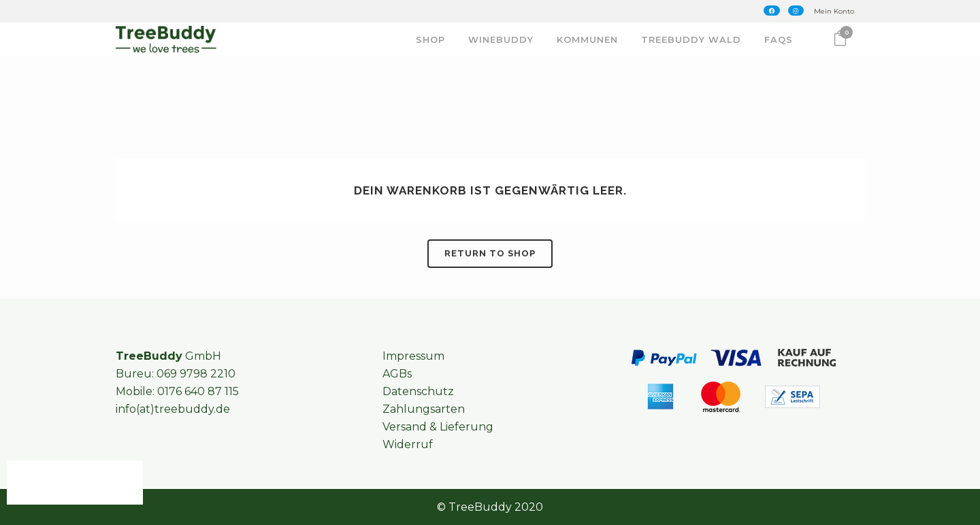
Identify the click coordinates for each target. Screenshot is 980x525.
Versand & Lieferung (438, 427)
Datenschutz (418, 391)
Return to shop (490, 253)
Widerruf (408, 444)
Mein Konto (834, 11)
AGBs (397, 374)
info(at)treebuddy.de (173, 409)
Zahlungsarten (424, 409)
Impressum (413, 356)
